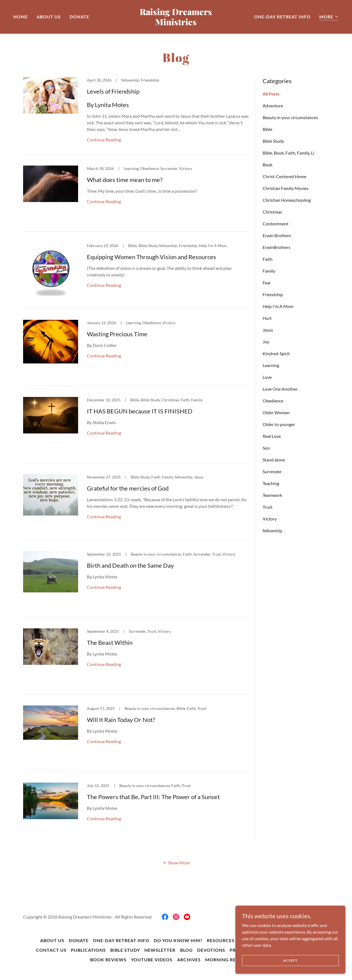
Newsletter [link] (160, 950)
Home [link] (20, 17)
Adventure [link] (273, 106)
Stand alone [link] (274, 460)
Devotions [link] (211, 950)
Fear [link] (267, 283)
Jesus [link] (268, 330)
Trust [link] (268, 507)
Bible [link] (267, 129)
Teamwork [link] (272, 495)
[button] (329, 17)
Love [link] (267, 377)
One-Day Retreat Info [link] (282, 17)
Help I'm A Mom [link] (278, 306)
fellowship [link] (272, 530)
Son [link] (266, 448)
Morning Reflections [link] (233, 960)
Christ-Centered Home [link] (284, 176)
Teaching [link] (271, 483)
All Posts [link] (271, 94)
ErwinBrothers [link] (277, 247)
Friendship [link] (273, 294)
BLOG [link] (186, 950)
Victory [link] (270, 519)
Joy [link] (266, 342)
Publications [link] (88, 950)
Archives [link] (189, 960)
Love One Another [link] (280, 389)
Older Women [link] (276, 412)
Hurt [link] (267, 318)
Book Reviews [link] (108, 960)
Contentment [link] (276, 224)
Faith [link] (268, 259)
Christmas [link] (272, 212)
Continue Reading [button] (104, 140)
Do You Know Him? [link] (178, 940)
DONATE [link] (79, 17)
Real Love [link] (272, 436)
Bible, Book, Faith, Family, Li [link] (288, 153)
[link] (176, 23)
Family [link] (269, 271)
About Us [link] (49, 17)
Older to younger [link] (279, 424)
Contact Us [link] (51, 950)
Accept (290, 960)
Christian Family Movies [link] (286, 188)
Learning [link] (271, 365)
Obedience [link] (273, 401)
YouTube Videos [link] (152, 960)
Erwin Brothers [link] (277, 235)
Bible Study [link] (273, 141)
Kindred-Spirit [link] (276, 353)
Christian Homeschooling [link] (287, 200)
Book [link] (268, 165)
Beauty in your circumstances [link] (290, 117)
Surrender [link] (272, 471)
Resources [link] (221, 940)
